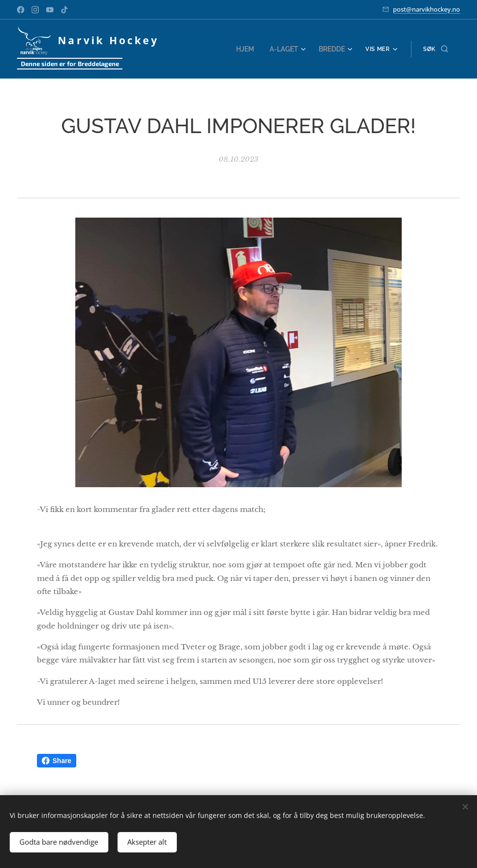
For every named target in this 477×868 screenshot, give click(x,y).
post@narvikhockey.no (426, 9)
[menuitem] (251, 49)
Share (57, 761)
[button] (435, 49)
